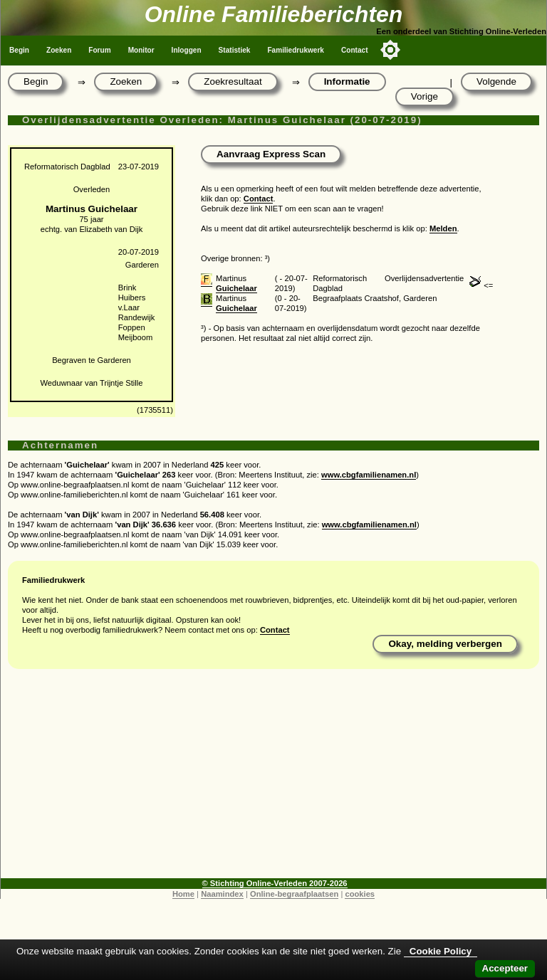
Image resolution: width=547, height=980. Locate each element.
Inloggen (187, 50)
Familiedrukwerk (296, 50)
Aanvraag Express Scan (271, 154)
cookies (360, 894)
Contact (355, 50)
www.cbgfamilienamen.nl (369, 475)
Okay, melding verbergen (445, 644)
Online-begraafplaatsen (294, 894)
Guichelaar (236, 288)
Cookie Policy (441, 951)
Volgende (496, 81)
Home (183, 894)
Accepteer (505, 968)
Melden (443, 228)
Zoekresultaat (233, 81)
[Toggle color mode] (390, 50)
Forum (99, 50)
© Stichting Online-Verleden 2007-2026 (275, 883)
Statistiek (235, 50)
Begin (19, 50)
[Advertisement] (273, 779)
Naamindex (222, 894)
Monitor (141, 50)
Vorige (424, 96)
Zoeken (59, 50)
